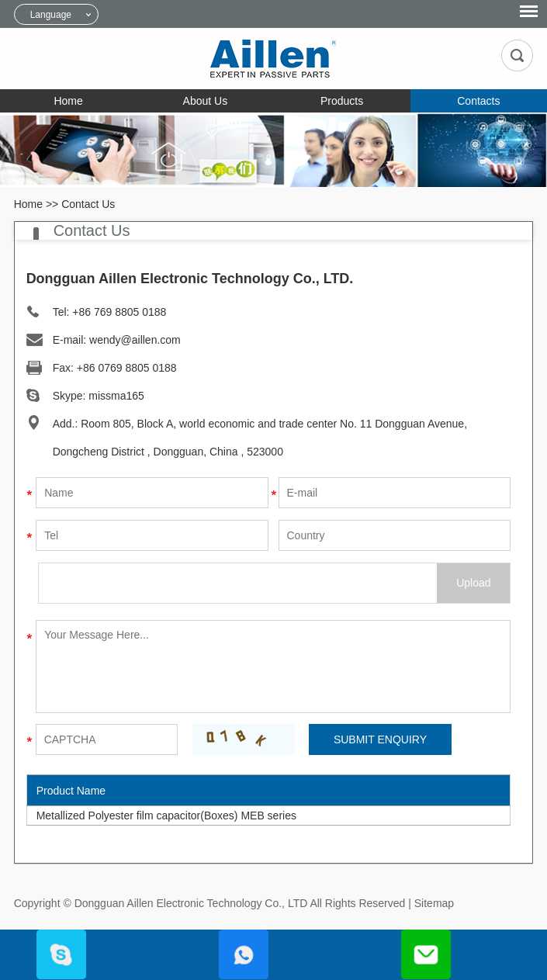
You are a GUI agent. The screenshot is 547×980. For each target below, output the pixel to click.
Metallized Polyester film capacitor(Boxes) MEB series (166, 816)
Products (342, 101)
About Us (206, 101)
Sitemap (434, 903)
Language (51, 15)
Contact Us (88, 204)
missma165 (116, 396)
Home (68, 101)
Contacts (478, 101)
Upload (473, 583)
